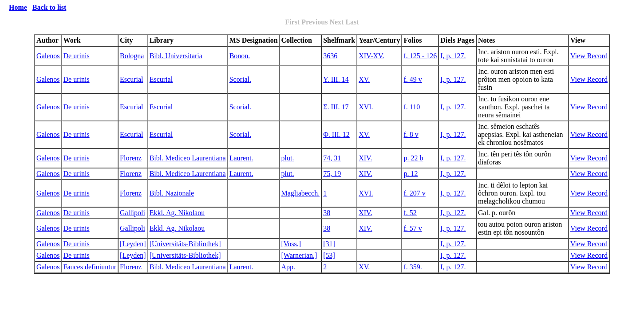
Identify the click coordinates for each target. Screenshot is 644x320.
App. (288, 267)
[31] (329, 244)
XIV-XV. (371, 56)
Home (18, 7)
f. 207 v (414, 193)
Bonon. (240, 56)
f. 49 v (413, 79)
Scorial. (240, 79)
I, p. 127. (453, 56)
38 (327, 213)
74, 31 (332, 158)
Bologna (132, 56)
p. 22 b (413, 158)
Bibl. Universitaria (176, 56)
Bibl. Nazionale (172, 193)
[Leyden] (133, 244)
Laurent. (241, 158)
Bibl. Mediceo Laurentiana (188, 158)
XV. (364, 79)
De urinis (77, 56)
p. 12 (411, 174)
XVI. (366, 107)
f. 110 (412, 107)
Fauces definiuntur (90, 267)
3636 (330, 56)
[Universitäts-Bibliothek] (185, 244)
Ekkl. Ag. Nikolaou (177, 213)
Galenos (48, 56)
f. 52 (410, 213)
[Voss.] (291, 244)
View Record (589, 56)
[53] (329, 255)
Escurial (131, 79)
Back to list (49, 7)
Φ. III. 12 (336, 134)
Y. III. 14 (336, 79)
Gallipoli (132, 213)
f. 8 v (411, 134)
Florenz (131, 158)
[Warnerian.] (299, 255)
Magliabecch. (301, 193)
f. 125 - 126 (420, 56)
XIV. (365, 158)
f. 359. (413, 267)
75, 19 (332, 174)
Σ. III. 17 (336, 107)
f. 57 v (413, 228)
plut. (288, 158)
